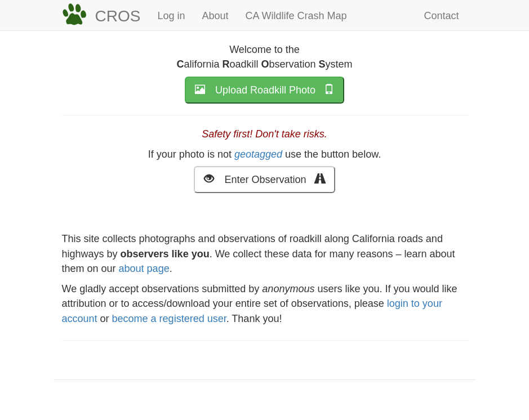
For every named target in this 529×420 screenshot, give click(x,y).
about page (144, 269)
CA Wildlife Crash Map (296, 16)
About (215, 16)
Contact (441, 16)
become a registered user (169, 319)
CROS (118, 16)
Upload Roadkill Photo (264, 89)
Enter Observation (264, 179)
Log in (171, 16)
